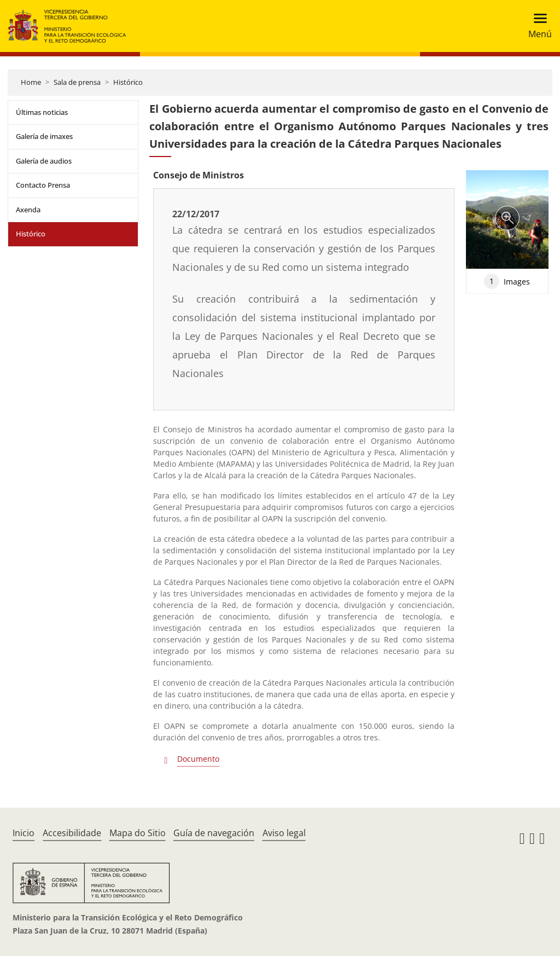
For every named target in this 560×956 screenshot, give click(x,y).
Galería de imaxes (44, 136)
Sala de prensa (77, 82)
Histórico (128, 82)
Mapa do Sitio (138, 833)
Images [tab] (507, 281)
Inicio (24, 833)
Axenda (28, 210)
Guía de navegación (214, 833)
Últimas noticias (42, 112)
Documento (198, 759)
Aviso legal (284, 833)
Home (31, 82)
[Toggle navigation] (537, 26)
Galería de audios (44, 161)
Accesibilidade (72, 833)
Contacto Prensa (43, 185)
